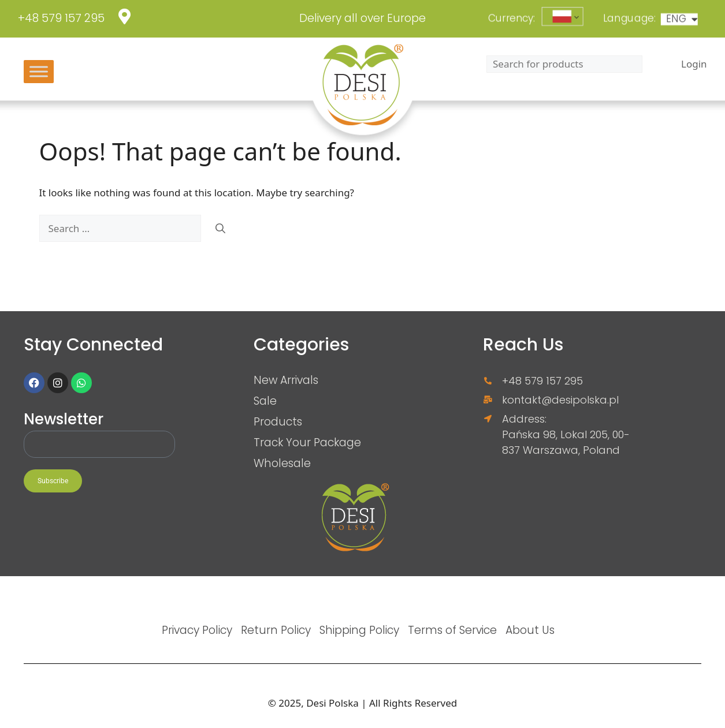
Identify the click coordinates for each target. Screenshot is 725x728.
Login (694, 64)
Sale (265, 401)
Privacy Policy (197, 630)
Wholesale (282, 463)
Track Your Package (307, 442)
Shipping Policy (359, 630)
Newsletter (64, 420)
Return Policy (276, 630)
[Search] (220, 229)
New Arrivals (286, 380)
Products (278, 421)
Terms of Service (452, 630)
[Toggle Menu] (39, 71)
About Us (530, 630)
